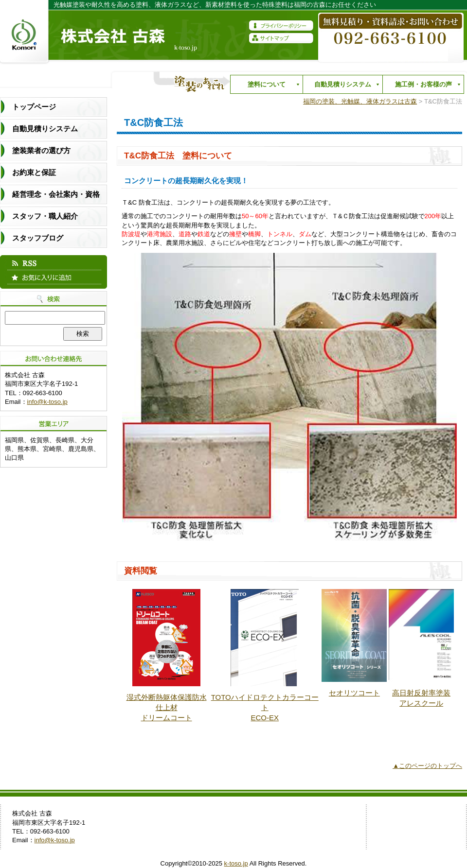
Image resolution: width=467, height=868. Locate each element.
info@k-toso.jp (47, 402)
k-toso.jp (236, 863)
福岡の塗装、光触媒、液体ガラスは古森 (360, 101)
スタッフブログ (38, 238)
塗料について (264, 87)
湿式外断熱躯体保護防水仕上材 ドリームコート (167, 707)
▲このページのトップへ (427, 766)
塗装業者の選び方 (41, 150)
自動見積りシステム (340, 87)
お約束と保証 (34, 172)
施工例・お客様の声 (421, 87)
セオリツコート (354, 693)
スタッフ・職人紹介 (45, 216)
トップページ (34, 107)
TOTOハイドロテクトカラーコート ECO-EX (265, 707)
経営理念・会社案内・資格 (56, 194)
